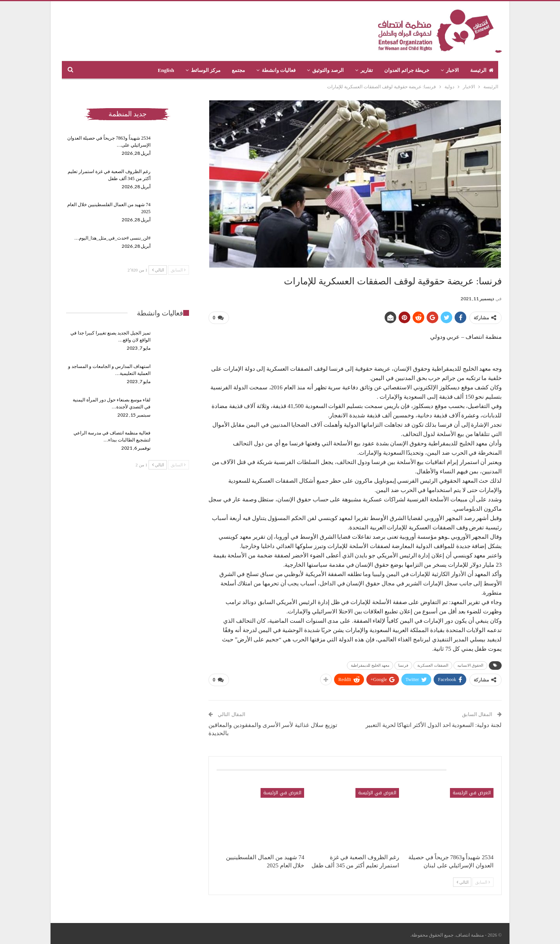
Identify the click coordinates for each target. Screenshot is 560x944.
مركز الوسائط (206, 70)
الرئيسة (482, 70)
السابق (483, 879)
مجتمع (238, 70)
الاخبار (452, 70)
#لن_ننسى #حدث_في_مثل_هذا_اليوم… (112, 238)
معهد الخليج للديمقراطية (370, 664)
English (166, 70)
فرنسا (403, 664)
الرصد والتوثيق (328, 70)
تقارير (367, 70)
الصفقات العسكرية (433, 664)
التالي (463, 879)
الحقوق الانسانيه (471, 664)
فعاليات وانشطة (279, 70)
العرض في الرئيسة (472, 790)
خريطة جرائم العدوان (407, 70)
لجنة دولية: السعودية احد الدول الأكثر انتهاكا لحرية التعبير (434, 722)
